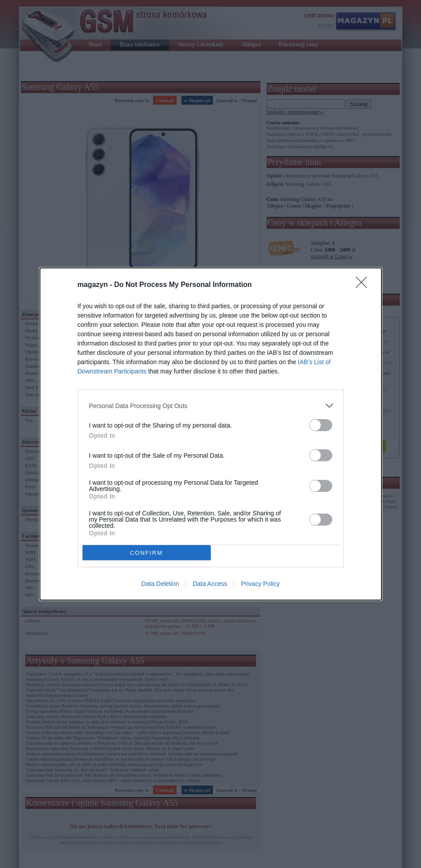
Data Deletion (160, 584)
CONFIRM (147, 553)
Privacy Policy (260, 584)
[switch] (321, 425)
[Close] (364, 285)
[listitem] (211, 406)
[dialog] (211, 434)
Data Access (210, 584)
